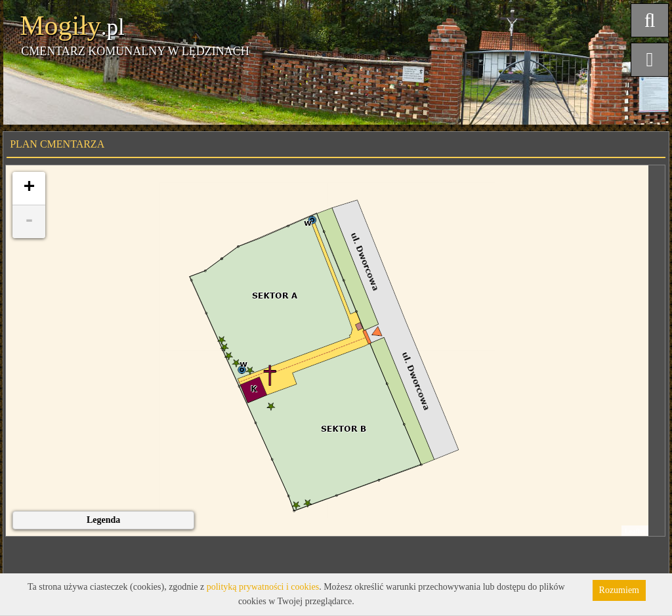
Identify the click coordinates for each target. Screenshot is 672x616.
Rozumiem (619, 590)
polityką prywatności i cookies (263, 587)
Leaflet (635, 531)
